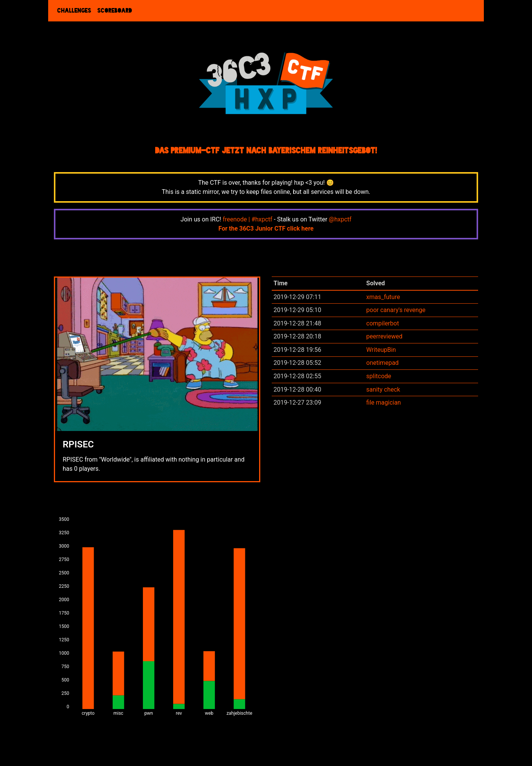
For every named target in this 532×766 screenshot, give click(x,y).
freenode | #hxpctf (248, 219)
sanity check (383, 390)
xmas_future (383, 297)
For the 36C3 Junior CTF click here (266, 228)
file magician (384, 403)
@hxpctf (340, 219)
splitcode (379, 376)
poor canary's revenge (396, 310)
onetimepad (382, 363)
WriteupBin (381, 350)
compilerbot (383, 323)
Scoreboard (115, 11)
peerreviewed (384, 336)
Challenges (74, 11)
